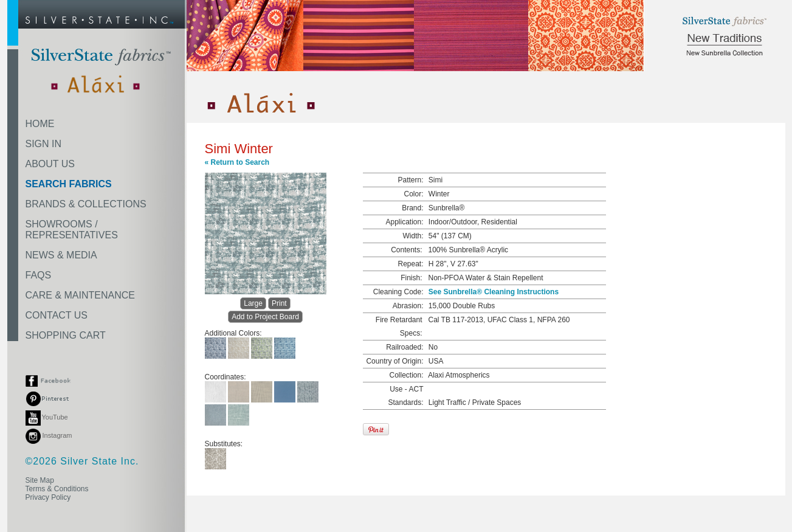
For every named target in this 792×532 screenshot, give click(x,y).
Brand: (412, 208)
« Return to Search (237, 162)
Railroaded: (405, 347)
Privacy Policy (48, 497)
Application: (404, 222)
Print (279, 303)
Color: (413, 194)
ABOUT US (50, 164)
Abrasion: (408, 306)
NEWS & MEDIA (61, 255)
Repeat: (410, 264)
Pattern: (410, 180)
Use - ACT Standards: (405, 396)
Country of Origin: (394, 361)
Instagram (49, 435)
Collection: (406, 375)
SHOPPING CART (66, 335)
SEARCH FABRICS (69, 184)
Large (253, 303)
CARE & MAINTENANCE (80, 295)
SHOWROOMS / (72, 230)
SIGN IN (44, 144)
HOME (40, 124)
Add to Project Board (265, 317)
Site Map (40, 480)
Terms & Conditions (57, 489)
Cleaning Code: (398, 292)
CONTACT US (57, 315)
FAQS (39, 275)
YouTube (47, 417)
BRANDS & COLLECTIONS (86, 204)
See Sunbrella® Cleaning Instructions (494, 292)
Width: (413, 236)
